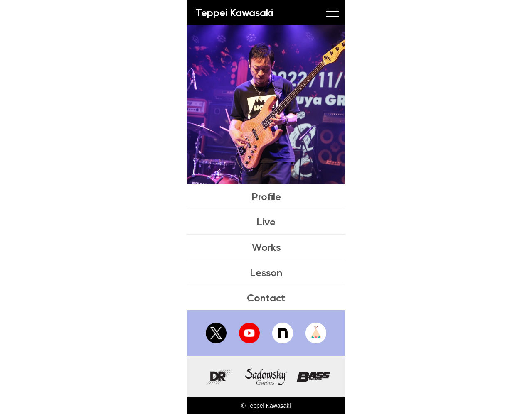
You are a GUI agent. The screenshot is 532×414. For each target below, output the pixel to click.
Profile (266, 196)
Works (266, 247)
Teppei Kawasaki (234, 12)
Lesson (266, 272)
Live (266, 222)
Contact (266, 298)
